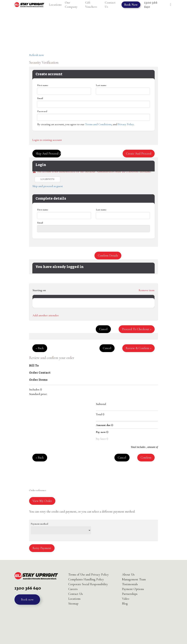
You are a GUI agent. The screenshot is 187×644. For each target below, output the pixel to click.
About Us (128, 575)
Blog (125, 604)
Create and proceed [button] (139, 154)
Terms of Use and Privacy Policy (89, 575)
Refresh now (37, 55)
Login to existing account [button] (47, 140)
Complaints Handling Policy (86, 579)
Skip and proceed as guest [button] (48, 154)
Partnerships (130, 594)
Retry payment (42, 548)
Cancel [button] (103, 329)
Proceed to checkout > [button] (137, 329)
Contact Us (75, 594)
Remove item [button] (147, 290)
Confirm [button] (146, 458)
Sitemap (73, 604)
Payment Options (133, 589)
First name (43, 85)
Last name (101, 85)
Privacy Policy (126, 124)
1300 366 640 (28, 588)
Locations (74, 599)
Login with (47, 179)
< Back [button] (40, 348)
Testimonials (130, 584)
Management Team (134, 579)
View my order (42, 501)
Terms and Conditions (98, 124)
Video (126, 599)
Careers (73, 589)
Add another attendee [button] (46, 315)
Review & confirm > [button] (138, 348)
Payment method (39, 524)
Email (40, 98)
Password (42, 111)
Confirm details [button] (108, 256)
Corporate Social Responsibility (88, 584)
